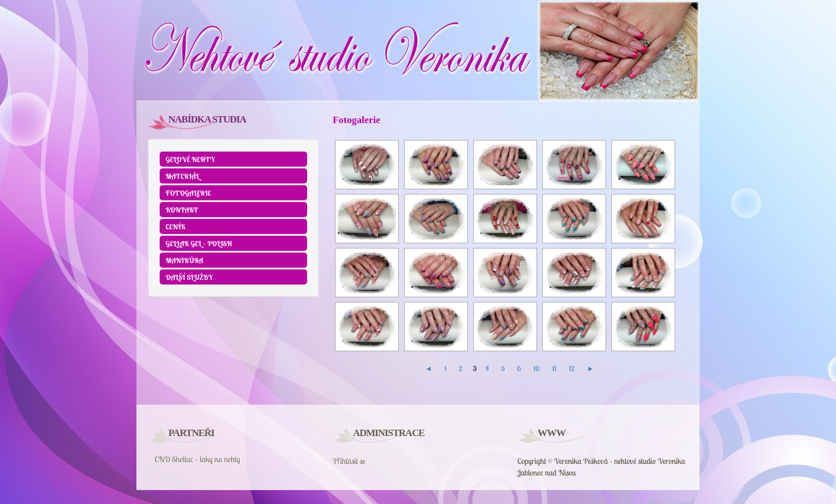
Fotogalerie (188, 193)
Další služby (189, 277)
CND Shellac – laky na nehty (197, 459)
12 (571, 368)
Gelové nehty (190, 159)
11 (554, 368)
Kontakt (182, 210)
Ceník (175, 226)
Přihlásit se (349, 461)
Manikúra (184, 260)
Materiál (182, 176)
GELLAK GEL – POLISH (199, 243)
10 (536, 368)
